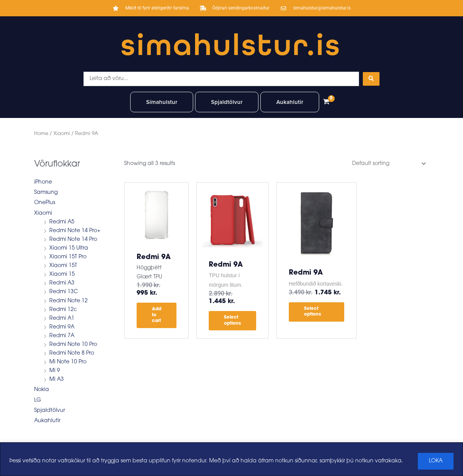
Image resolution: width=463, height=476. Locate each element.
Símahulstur (162, 102)
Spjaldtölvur (227, 102)
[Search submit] (371, 79)
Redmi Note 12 (69, 301)
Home (41, 134)
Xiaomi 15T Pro (68, 257)
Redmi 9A (62, 327)
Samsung (46, 192)
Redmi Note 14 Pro (73, 240)
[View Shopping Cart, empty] (326, 102)
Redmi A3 (62, 283)
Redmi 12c (63, 310)
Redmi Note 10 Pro (73, 345)
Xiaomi (62, 134)
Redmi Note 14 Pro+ (75, 231)
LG (38, 400)
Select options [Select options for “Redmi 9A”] (232, 320)
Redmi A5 (62, 222)
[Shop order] (388, 164)
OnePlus (45, 203)
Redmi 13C (64, 292)
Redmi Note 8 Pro (72, 353)
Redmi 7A (62, 336)
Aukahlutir (290, 102)
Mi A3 (57, 379)
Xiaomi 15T (63, 266)
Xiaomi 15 (62, 274)
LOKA (436, 461)
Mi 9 (55, 371)
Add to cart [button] (157, 315)
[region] (231, 459)
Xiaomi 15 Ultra (69, 248)
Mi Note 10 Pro (68, 362)
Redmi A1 (62, 318)
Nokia (42, 390)
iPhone (43, 182)
